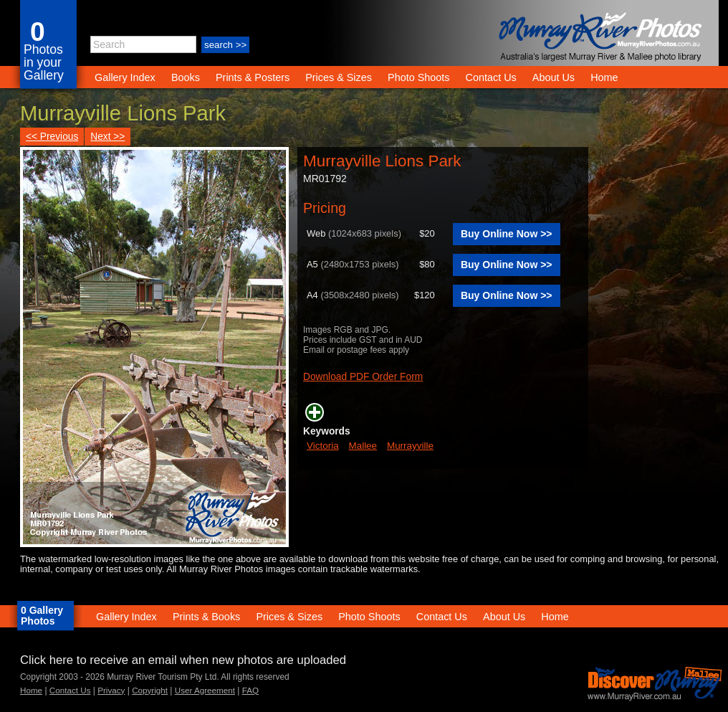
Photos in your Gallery (44, 62)
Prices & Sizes (339, 77)
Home (604, 77)
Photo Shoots (418, 77)
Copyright (150, 690)
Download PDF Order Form (363, 377)
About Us (554, 77)
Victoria (323, 446)
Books (186, 77)
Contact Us (491, 77)
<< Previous (52, 137)
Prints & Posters (254, 77)
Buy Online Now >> (507, 234)
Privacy (111, 690)
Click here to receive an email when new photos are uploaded (183, 660)
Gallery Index (125, 77)
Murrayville (410, 446)
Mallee (363, 446)
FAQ (250, 690)
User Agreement (205, 690)
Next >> (107, 137)
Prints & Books (206, 617)
